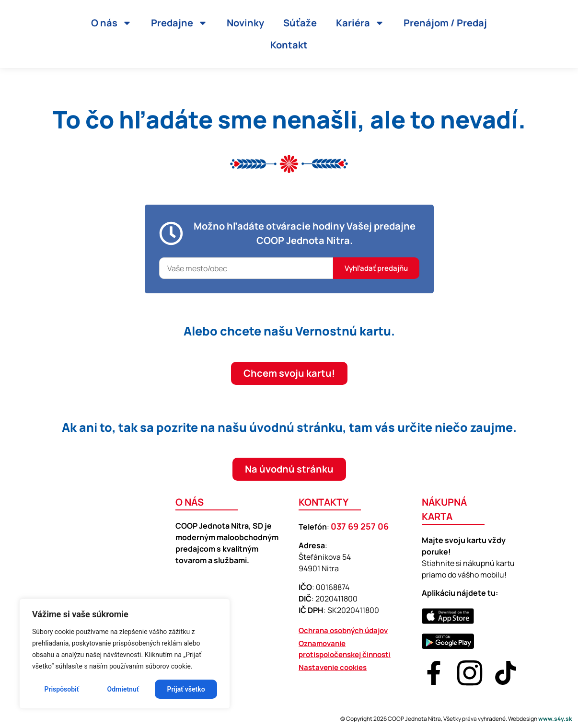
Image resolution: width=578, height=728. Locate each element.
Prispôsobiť (61, 689)
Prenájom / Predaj (445, 23)
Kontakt (289, 45)
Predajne (179, 23)
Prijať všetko (186, 689)
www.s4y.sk (555, 719)
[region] (125, 654)
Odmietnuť (123, 689)
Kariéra (360, 23)
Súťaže (300, 23)
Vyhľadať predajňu (376, 268)
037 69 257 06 (360, 526)
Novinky (245, 23)
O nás (111, 23)
